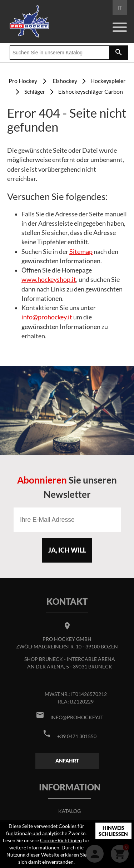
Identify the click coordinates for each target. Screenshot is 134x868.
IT (120, 8)
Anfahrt (67, 761)
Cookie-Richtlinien (61, 840)
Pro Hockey (23, 81)
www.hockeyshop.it (49, 279)
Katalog (70, 811)
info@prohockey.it (47, 317)
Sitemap (81, 252)
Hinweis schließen (113, 831)
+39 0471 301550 (77, 736)
